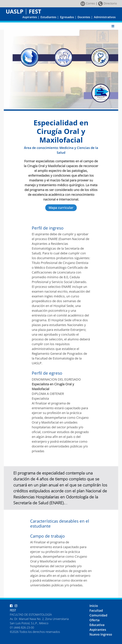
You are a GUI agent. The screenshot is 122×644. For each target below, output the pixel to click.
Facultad (96, 610)
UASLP (15, 11)
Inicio (94, 606)
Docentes (84, 17)
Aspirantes (30, 17)
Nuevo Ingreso (101, 634)
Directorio (107, 3)
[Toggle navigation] (113, 26)
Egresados (67, 17)
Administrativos (105, 17)
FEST (35, 11)
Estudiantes (48, 17)
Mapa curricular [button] (61, 208)
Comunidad (98, 615)
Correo (88, 3)
